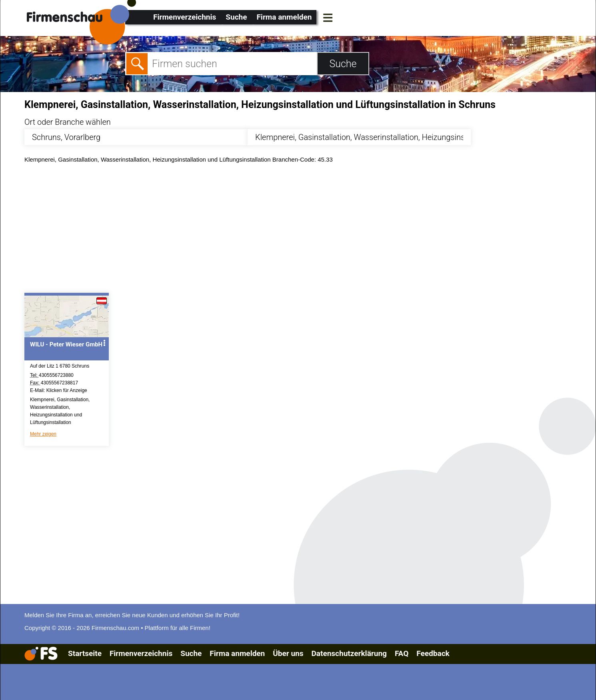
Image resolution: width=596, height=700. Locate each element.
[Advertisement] (264, 230)
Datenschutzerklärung (349, 653)
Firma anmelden (284, 17)
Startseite (85, 653)
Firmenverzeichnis (185, 17)
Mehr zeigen (43, 434)
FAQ (402, 653)
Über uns (288, 653)
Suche (236, 17)
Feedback (433, 653)
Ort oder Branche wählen (68, 122)
